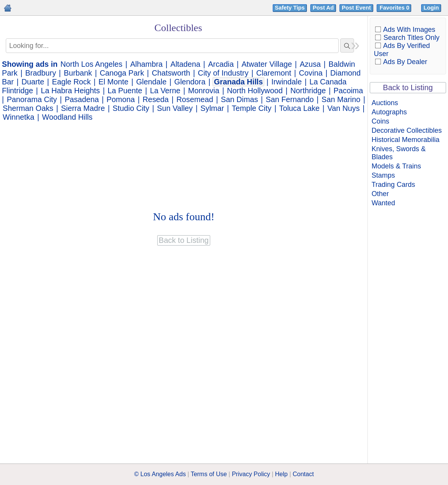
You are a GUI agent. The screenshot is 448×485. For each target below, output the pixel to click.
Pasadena (82, 99)
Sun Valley (175, 108)
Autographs (389, 112)
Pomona (121, 99)
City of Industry (223, 73)
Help (281, 474)
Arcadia (221, 64)
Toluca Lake (300, 108)
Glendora (190, 82)
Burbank (78, 73)
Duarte (33, 82)
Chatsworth (171, 73)
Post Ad (323, 8)
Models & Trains (396, 166)
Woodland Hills (68, 117)
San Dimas (240, 99)
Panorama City (32, 99)
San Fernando (290, 99)
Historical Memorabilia (406, 140)
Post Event (356, 8)
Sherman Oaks (28, 108)
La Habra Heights (71, 91)
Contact (303, 474)
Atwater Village (267, 64)
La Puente (125, 91)
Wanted (383, 203)
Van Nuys (344, 108)
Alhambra (146, 64)
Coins (380, 121)
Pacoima (348, 91)
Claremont (274, 73)
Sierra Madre (83, 108)
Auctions (385, 103)
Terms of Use (209, 474)
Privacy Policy (251, 474)
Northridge (308, 91)
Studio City (131, 108)
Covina (311, 73)
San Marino (341, 99)
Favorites (395, 8)
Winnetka (18, 117)
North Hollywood (255, 91)
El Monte (114, 82)
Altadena (185, 64)
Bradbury (41, 73)
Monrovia (203, 91)
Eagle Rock (71, 82)
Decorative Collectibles (407, 130)
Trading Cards (393, 185)
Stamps (383, 175)
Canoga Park (122, 73)
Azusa (310, 64)
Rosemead (195, 99)
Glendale (151, 82)
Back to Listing (408, 87)
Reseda (156, 99)
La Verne (165, 91)
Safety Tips (290, 8)
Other (380, 194)
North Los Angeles (92, 64)
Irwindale (287, 82)
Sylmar (212, 108)
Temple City (251, 108)
